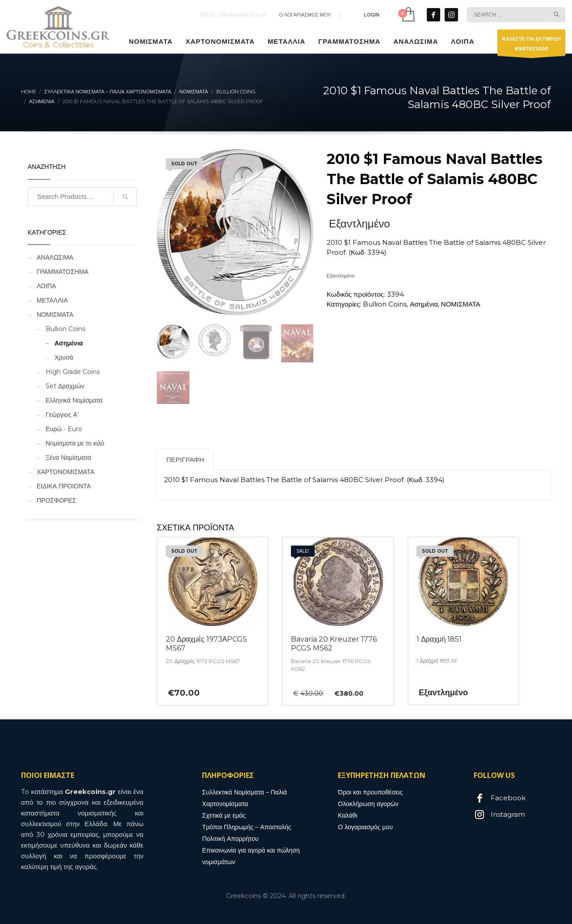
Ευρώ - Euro (64, 429)
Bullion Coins (385, 304)
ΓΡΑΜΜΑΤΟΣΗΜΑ (63, 272)
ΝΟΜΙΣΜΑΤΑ (461, 304)
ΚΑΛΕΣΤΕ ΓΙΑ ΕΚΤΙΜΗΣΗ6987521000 (531, 46)
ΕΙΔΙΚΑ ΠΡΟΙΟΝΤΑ (64, 486)
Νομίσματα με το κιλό (75, 443)
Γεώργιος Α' (62, 415)
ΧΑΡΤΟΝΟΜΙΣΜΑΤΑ (65, 472)
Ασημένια (424, 304)
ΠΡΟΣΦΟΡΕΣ (56, 500)
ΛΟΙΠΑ (46, 286)
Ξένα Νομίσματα (68, 458)
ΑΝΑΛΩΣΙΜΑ (55, 257)
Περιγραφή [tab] (185, 460)
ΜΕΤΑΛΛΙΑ (52, 300)
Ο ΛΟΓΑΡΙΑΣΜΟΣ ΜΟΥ (305, 15)
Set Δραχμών (65, 386)
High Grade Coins (73, 372)
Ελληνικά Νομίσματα (74, 400)
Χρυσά (64, 357)
